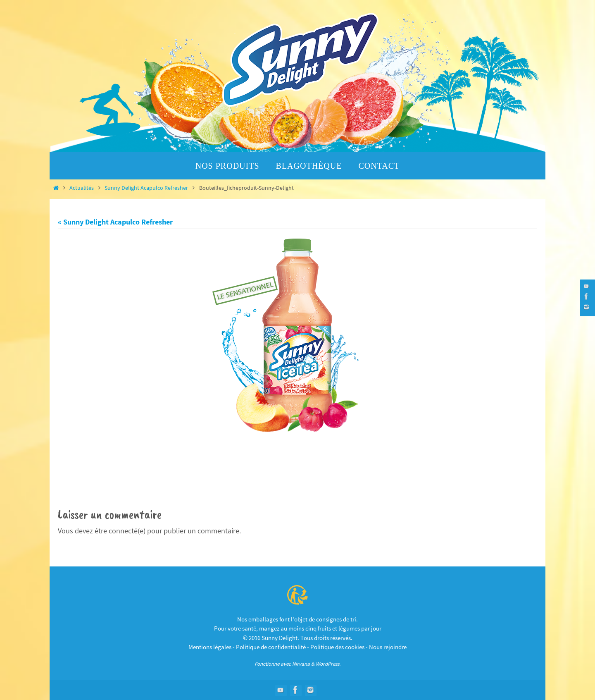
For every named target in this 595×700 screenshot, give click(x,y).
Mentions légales (210, 647)
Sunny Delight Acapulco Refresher (146, 188)
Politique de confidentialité (271, 647)
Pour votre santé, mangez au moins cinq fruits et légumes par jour (298, 629)
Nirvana (301, 664)
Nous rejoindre (388, 647)
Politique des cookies (337, 647)
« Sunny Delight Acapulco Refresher (115, 222)
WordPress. (328, 664)
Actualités (82, 188)
